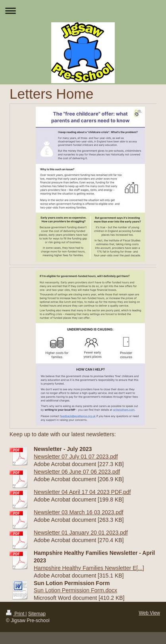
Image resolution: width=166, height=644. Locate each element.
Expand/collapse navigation (83, 11)
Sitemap (37, 614)
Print (16, 614)
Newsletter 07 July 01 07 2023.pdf (76, 457)
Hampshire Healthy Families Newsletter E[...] (89, 568)
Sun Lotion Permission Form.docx (75, 590)
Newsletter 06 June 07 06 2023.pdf (77, 472)
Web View (149, 613)
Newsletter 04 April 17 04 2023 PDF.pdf (82, 492)
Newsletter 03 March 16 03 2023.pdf (79, 512)
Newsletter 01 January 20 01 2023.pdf (81, 533)
